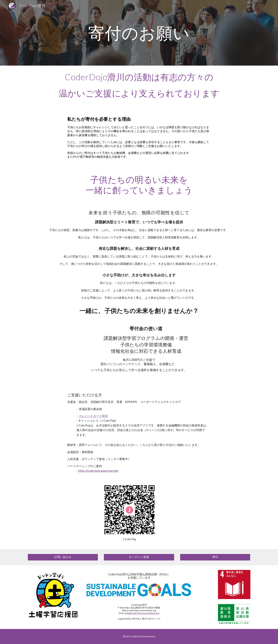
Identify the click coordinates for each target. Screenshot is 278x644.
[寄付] (215, 557)
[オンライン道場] (139, 557)
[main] (139, 33)
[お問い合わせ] (63, 557)
